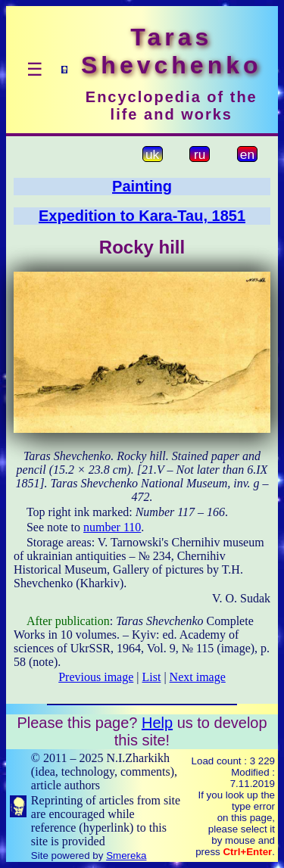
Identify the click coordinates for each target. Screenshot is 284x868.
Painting (142, 186)
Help (157, 723)
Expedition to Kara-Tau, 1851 (142, 216)
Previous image (96, 677)
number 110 (112, 527)
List (152, 677)
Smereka (126, 856)
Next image (198, 677)
